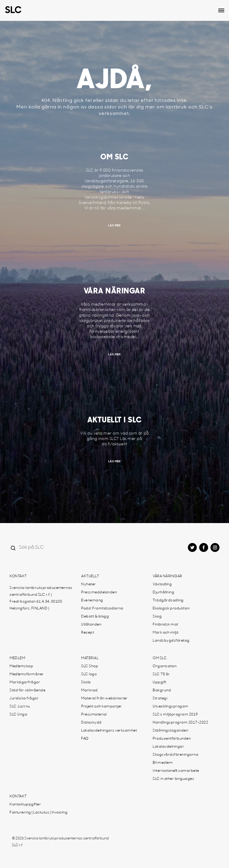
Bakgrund (162, 690)
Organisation (165, 666)
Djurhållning (163, 592)
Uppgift (160, 682)
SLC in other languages (173, 779)
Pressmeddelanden (99, 592)
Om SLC (160, 658)
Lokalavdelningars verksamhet (109, 731)
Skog (157, 617)
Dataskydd (91, 723)
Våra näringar (167, 576)
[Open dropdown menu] (221, 10)
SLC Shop (90, 666)
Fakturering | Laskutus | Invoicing (38, 813)
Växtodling (162, 584)
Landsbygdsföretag (171, 641)
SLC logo (89, 674)
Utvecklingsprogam (171, 707)
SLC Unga (18, 715)
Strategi (160, 699)
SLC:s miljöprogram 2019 (175, 715)
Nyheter (89, 584)
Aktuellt (90, 576)
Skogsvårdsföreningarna (175, 755)
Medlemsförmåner (27, 674)
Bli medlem (163, 763)
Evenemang (92, 601)
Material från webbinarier (104, 699)
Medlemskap (21, 666)
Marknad (89, 690)
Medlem (17, 658)
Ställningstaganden (170, 731)
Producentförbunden (172, 739)
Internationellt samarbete (176, 771)
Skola (86, 682)
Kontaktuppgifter (25, 805)
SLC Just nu (20, 707)
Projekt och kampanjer (102, 707)
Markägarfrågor (25, 682)
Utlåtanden (91, 625)
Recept (88, 633)
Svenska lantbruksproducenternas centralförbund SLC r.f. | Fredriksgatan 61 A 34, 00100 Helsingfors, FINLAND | (41, 598)
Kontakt (18, 576)
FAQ (85, 739)
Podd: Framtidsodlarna (102, 609)
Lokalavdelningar (168, 747)
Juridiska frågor (24, 699)
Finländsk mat (165, 625)
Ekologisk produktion (171, 609)
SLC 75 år (161, 674)
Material (90, 658)
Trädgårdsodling (168, 601)
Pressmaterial (94, 715)
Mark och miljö (165, 633)
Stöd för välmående (27, 690)
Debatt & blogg (95, 617)
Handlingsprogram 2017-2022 (180, 723)
